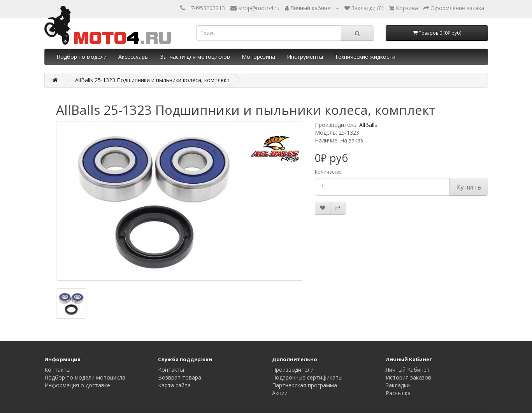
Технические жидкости (365, 57)
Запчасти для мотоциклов (195, 57)
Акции (280, 393)
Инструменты (305, 57)
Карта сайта (174, 385)
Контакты (57, 370)
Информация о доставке (77, 385)
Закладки (398, 385)
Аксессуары (133, 57)
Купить (469, 187)
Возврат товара (180, 377)
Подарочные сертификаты (307, 377)
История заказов (408, 377)
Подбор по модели (82, 57)
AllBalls (368, 125)
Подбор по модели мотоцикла (85, 377)
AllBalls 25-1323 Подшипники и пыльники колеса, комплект (152, 80)
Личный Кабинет (408, 370)
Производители (293, 370)
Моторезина (258, 57)
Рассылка (398, 393)
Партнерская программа (305, 385)
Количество (328, 172)
